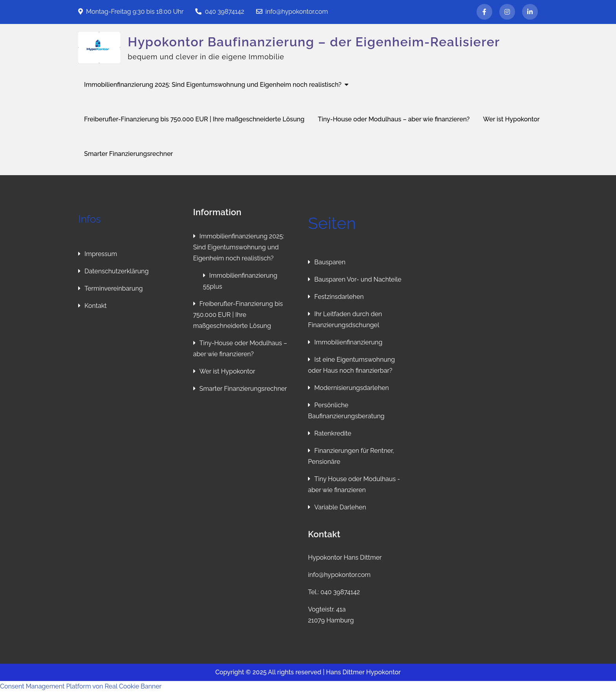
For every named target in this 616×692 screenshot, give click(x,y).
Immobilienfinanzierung (348, 342)
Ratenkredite (333, 433)
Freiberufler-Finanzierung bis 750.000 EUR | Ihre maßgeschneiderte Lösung (194, 119)
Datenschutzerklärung (116, 271)
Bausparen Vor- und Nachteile (358, 279)
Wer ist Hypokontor (511, 119)
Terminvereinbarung (114, 288)
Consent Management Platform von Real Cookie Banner (81, 686)
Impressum (101, 254)
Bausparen (330, 262)
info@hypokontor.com (292, 12)
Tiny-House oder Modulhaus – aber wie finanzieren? (394, 119)
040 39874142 (220, 12)
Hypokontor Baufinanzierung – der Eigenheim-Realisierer (314, 42)
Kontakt (95, 306)
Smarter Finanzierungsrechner (128, 154)
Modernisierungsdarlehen (352, 388)
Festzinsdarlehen (339, 297)
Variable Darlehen (340, 507)
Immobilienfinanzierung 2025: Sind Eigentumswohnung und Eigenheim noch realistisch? (213, 85)
